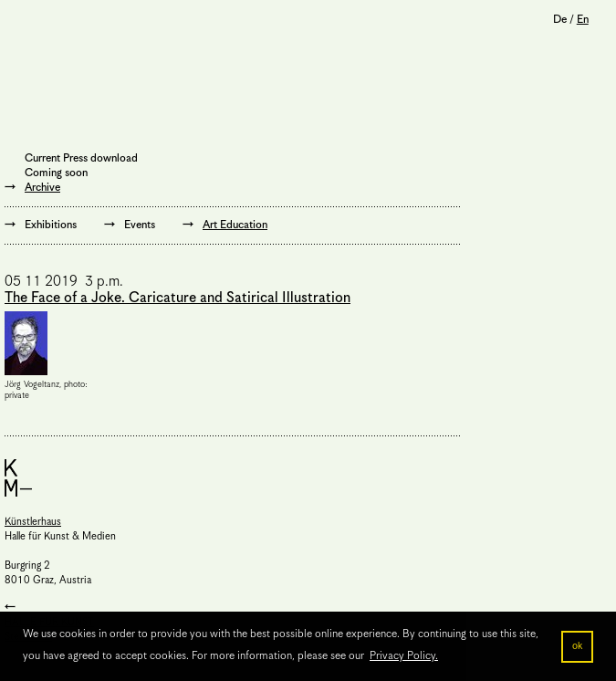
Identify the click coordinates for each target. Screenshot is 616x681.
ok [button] (577, 646)
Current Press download (81, 158)
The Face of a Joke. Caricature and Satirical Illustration (177, 298)
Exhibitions (51, 225)
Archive (42, 188)
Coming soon (56, 173)
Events (140, 225)
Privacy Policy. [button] (404, 656)
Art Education (235, 225)
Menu (27, 22)
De (560, 20)
